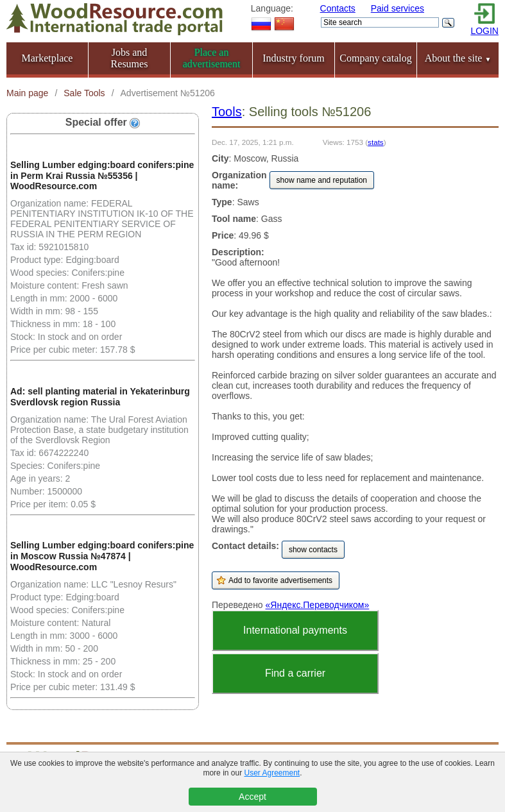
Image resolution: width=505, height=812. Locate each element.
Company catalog (375, 58)
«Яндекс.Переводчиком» (318, 605)
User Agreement (272, 773)
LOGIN (484, 31)
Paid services (398, 8)
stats (376, 142)
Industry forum (293, 58)
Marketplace (47, 58)
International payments (295, 630)
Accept (252, 797)
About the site (458, 58)
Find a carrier (295, 673)
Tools (227, 112)
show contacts (313, 550)
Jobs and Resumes (130, 58)
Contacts (338, 8)
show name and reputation (322, 180)
